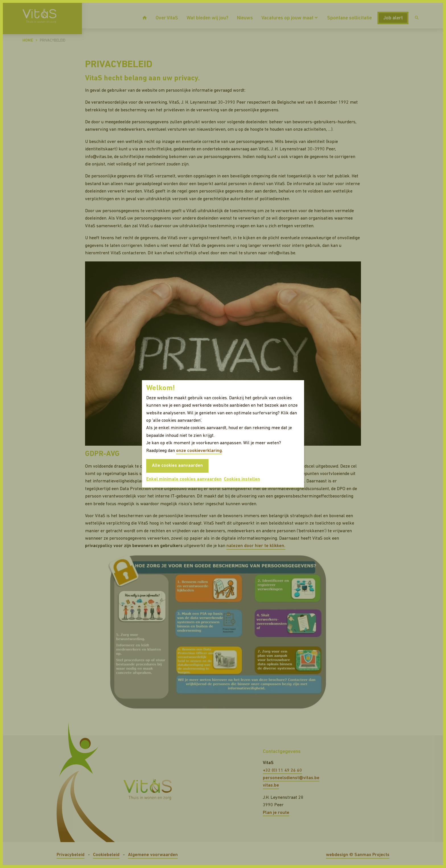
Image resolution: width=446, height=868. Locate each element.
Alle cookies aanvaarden (177, 466)
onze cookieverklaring (199, 451)
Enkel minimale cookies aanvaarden (184, 479)
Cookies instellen (242, 479)
